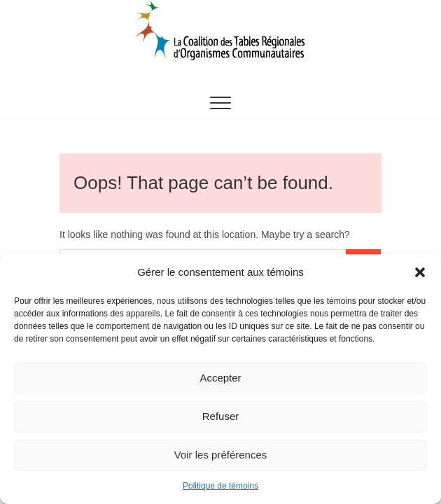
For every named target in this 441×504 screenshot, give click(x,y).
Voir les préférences (221, 455)
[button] (420, 272)
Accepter (220, 378)
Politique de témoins (220, 486)
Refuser (221, 416)
